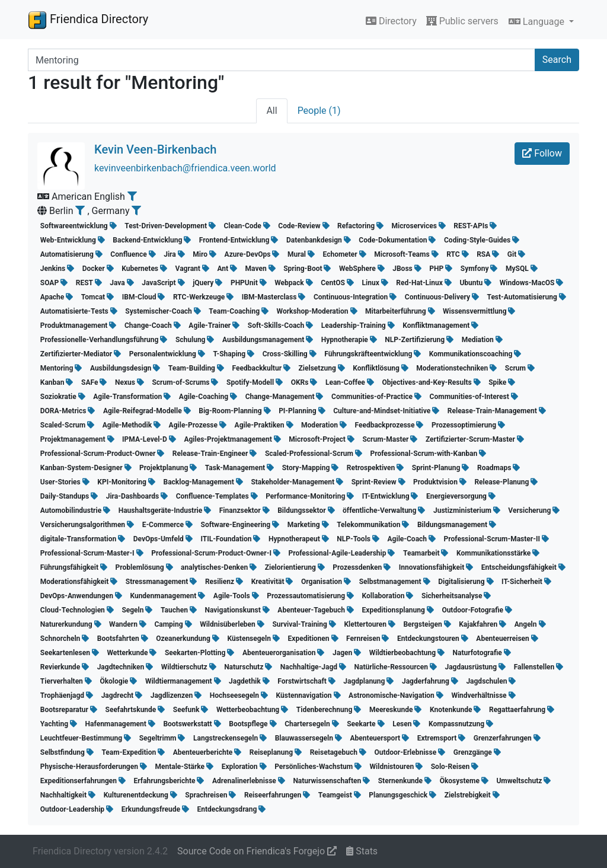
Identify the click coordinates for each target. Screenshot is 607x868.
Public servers (462, 21)
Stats (362, 851)
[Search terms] (282, 60)
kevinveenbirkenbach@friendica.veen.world (185, 168)
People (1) (319, 111)
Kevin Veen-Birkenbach (155, 149)
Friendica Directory (88, 20)
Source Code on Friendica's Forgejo (257, 851)
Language (538, 22)
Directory (391, 21)
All (271, 111)
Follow (542, 153)
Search (557, 60)
